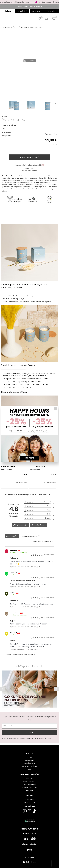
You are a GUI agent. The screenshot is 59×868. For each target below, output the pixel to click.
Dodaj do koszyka (29, 157)
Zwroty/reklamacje (30, 784)
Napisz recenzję (20, 525)
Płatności (30, 778)
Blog (29, 769)
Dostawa (29, 790)
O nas (29, 757)
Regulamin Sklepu (29, 781)
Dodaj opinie (6, 136)
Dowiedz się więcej (29, 170)
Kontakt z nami (29, 763)
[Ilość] (29, 150)
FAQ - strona (29, 799)
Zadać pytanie (38, 525)
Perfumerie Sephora (30, 766)
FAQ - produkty (30, 802)
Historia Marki (29, 760)
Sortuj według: (38, 541)
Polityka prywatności (30, 787)
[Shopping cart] (54, 18)
